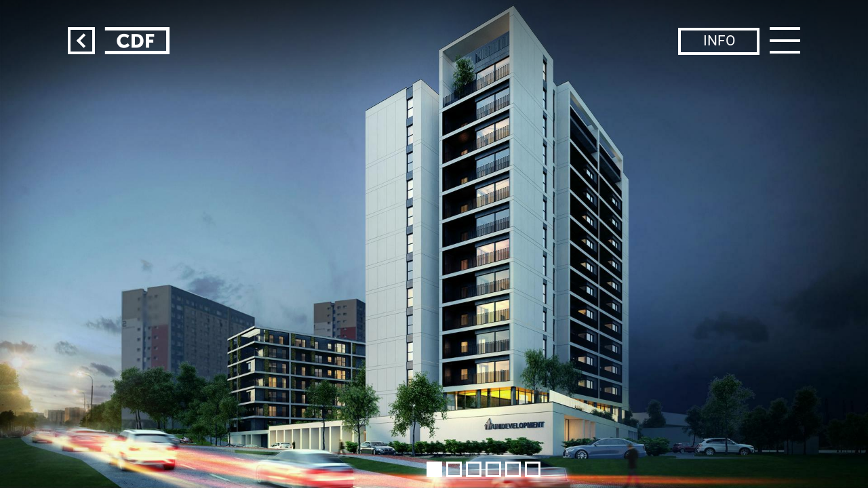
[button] (434, 469)
